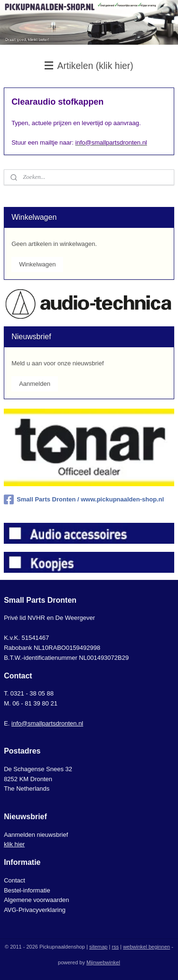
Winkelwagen (37, 264)
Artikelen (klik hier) (89, 66)
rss (115, 947)
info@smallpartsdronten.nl (47, 723)
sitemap (98, 947)
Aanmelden (35, 384)
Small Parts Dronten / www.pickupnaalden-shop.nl (84, 500)
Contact (14, 880)
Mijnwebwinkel (103, 962)
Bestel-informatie (27, 890)
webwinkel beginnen (146, 947)
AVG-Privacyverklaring (35, 910)
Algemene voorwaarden (36, 900)
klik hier (14, 844)
